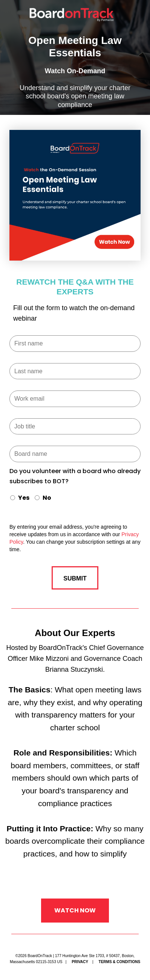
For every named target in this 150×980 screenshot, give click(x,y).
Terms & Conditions (120, 962)
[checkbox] (75, 499)
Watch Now (75, 910)
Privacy (80, 962)
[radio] (19, 499)
